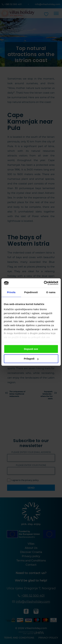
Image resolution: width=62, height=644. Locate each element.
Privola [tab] (11, 292)
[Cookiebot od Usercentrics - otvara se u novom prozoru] (44, 283)
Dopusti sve (31, 349)
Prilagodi (31, 359)
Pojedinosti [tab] (31, 292)
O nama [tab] (51, 292)
